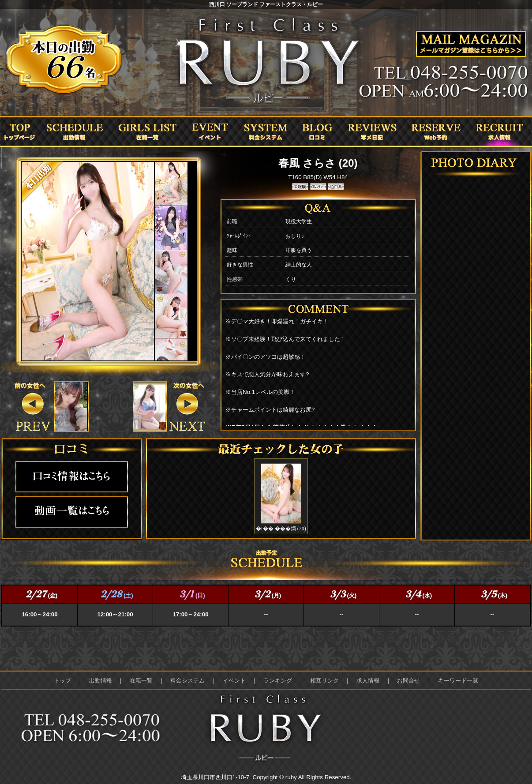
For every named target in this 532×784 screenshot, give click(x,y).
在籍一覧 (141, 681)
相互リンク (324, 681)
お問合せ (408, 681)
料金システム (187, 681)
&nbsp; (71, 407)
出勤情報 (101, 681)
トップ (62, 681)
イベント (234, 681)
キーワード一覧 (458, 681)
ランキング (278, 681)
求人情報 (368, 681)
